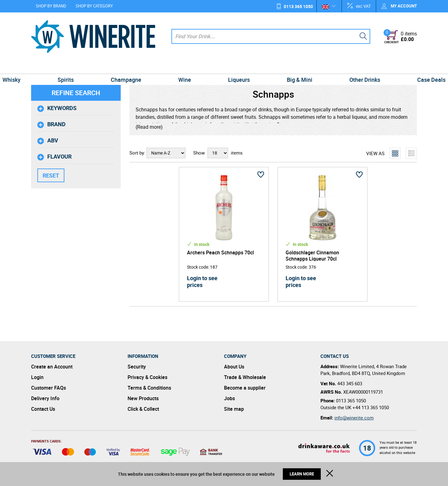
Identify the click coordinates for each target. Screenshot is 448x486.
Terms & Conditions (149, 388)
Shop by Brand (51, 6)
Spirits (88, 67)
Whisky (43, 67)
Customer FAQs (49, 388)
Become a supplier (245, 388)
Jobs (229, 398)
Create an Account (52, 367)
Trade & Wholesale (245, 377)
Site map (234, 409)
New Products (143, 398)
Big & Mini (286, 67)
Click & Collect (143, 409)
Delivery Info (45, 398)
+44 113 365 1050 (371, 407)
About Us (234, 367)
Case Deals (400, 67)
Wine (189, 67)
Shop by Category (94, 6)
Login (37, 377)
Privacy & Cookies (147, 377)
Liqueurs (235, 67)
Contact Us (43, 409)
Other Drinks (343, 67)
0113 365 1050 (298, 6)
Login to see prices (202, 281)
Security (137, 367)
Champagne (139, 67)
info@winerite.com (354, 418)
